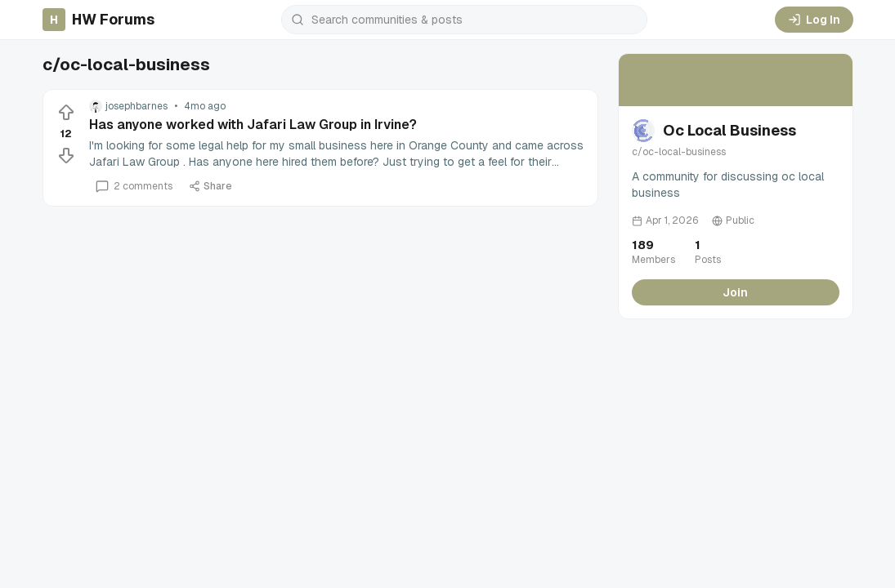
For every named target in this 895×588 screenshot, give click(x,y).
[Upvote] (66, 113)
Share (210, 186)
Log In (814, 20)
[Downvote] (66, 155)
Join (735, 292)
